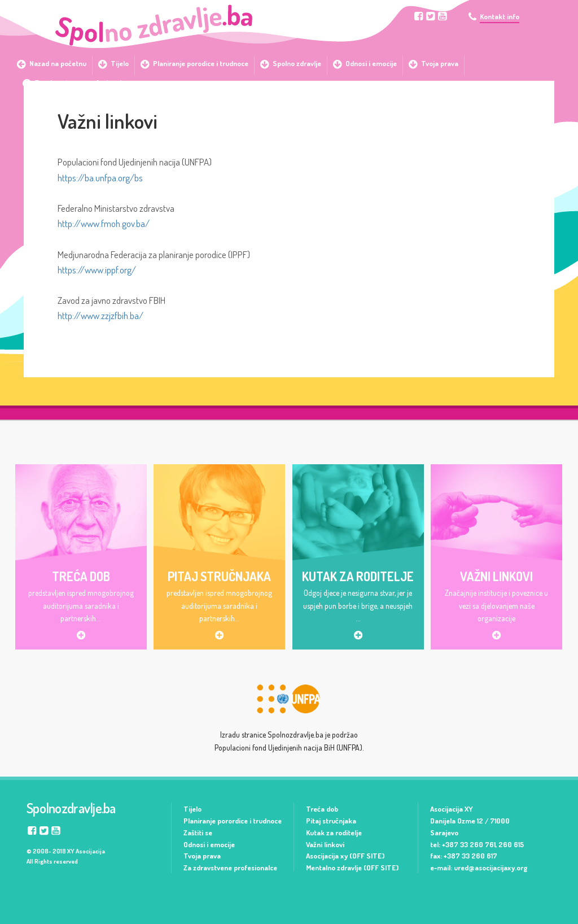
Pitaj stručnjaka (331, 821)
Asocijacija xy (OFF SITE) (345, 856)
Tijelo (192, 809)
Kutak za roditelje (334, 833)
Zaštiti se (198, 833)
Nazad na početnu (58, 63)
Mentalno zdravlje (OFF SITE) (352, 868)
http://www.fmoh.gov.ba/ (104, 223)
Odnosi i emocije (209, 844)
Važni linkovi (325, 844)
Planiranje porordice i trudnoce (233, 821)
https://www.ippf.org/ (97, 270)
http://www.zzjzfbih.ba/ (100, 315)
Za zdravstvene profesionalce (230, 868)
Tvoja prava (202, 856)
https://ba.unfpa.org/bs (100, 178)
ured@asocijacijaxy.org (491, 868)
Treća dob (322, 809)
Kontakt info (500, 17)
